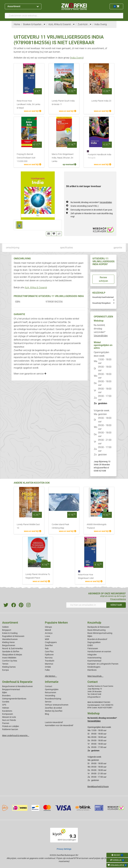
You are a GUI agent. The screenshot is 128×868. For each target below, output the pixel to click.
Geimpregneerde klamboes (14, 699)
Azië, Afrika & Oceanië (36, 288)
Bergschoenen (9, 645)
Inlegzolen (92, 655)
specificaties (66, 248)
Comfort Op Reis (10, 661)
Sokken (5, 627)
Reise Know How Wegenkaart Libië (86, 576)
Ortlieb (48, 667)
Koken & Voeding (10, 633)
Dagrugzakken (94, 642)
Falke (47, 670)
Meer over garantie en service (30, 374)
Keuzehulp (94, 623)
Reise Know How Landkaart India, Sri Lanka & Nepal (29, 104)
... (44, 24)
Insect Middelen (9, 658)
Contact (49, 686)
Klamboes (92, 670)
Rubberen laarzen (10, 729)
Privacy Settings (64, 849)
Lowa (47, 636)
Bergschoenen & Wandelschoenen (17, 686)
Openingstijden (52, 689)
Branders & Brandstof (97, 639)
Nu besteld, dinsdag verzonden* (91, 202)
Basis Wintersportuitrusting (100, 633)
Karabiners (7, 711)
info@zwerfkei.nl (101, 468)
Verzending (50, 696)
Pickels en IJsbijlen (11, 726)
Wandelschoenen (10, 639)
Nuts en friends (9, 720)
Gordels (6, 702)
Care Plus (49, 652)
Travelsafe (50, 661)
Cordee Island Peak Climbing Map (60, 526)
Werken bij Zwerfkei (54, 711)
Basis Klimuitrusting (97, 630)
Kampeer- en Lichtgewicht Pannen (103, 664)
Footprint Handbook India (100, 156)
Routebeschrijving (53, 699)
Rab (47, 648)
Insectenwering (94, 658)
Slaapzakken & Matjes (12, 655)
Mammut (49, 664)
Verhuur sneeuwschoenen (57, 705)
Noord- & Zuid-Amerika (12, 648)
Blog (47, 714)
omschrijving (13, 248)
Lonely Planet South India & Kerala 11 (63, 103)
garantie (118, 248)
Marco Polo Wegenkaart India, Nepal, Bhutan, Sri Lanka (63, 158)
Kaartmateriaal (94, 661)
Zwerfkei (49, 645)
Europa (5, 670)
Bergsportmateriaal (11, 689)
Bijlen (90, 636)
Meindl (48, 630)
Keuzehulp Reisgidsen (102, 303)
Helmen (6, 708)
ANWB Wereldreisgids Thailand (97, 526)
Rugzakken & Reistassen (13, 636)
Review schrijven (103, 279)
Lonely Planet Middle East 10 (28, 526)
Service (48, 702)
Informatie (52, 682)
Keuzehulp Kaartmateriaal (103, 297)
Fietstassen (93, 648)
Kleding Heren (8, 642)
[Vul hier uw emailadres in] (86, 605)
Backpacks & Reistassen (98, 627)
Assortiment (23, 6)
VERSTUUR (116, 605)
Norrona (49, 658)
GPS (4, 705)
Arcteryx (49, 633)
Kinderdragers (94, 667)
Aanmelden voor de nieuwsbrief (59, 725)
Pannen (6, 723)
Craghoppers (51, 642)
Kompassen (8, 714)
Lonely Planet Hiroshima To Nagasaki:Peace (38, 576)
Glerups (48, 627)
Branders (6, 696)
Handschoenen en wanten (99, 652)
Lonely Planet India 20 (101, 101)
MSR (47, 639)
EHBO (90, 645)
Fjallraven (49, 655)
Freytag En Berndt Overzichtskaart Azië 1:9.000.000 (26, 158)
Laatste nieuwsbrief (54, 722)
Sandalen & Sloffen (11, 652)
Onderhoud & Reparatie (17, 682)
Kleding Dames (9, 667)
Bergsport (7, 630)
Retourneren (51, 692)
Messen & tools (9, 717)
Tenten (5, 664)
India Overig (77, 58)
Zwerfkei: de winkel (53, 708)
